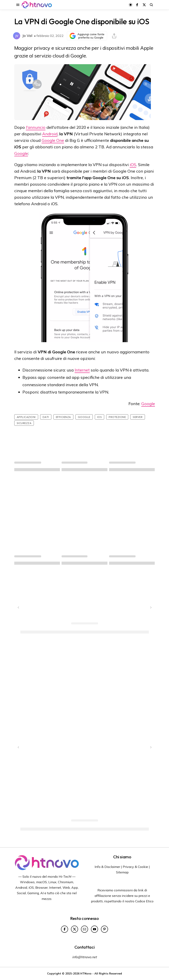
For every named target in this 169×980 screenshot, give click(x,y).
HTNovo (86, 973)
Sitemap (122, 872)
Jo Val (27, 36)
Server (138, 417)
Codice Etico (144, 901)
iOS (133, 165)
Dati (46, 417)
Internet (82, 370)
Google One (53, 140)
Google (21, 153)
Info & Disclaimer (107, 867)
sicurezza (24, 423)
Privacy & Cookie (135, 867)
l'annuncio (36, 127)
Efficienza (63, 417)
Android (50, 134)
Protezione (117, 417)
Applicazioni (26, 417)
